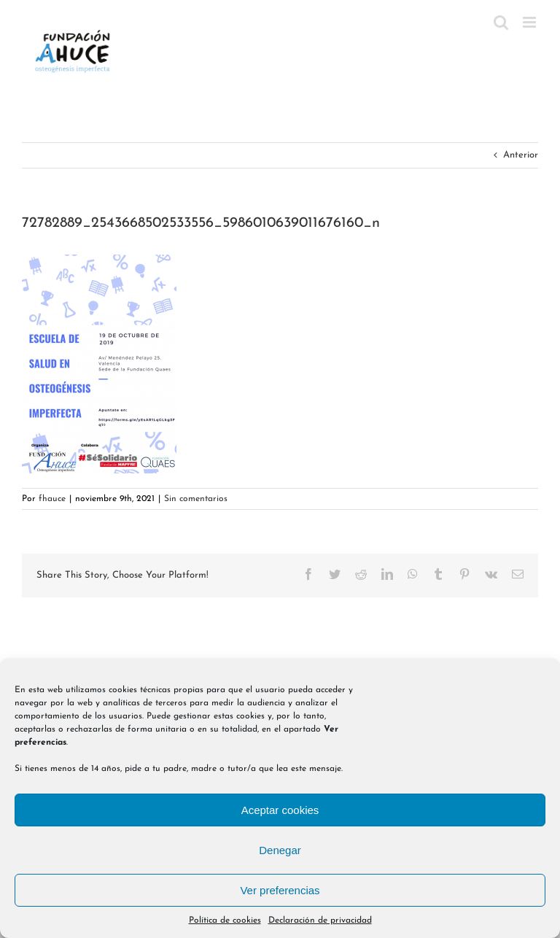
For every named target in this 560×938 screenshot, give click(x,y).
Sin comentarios (196, 499)
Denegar (280, 850)
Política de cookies (225, 920)
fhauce (52, 499)
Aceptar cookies (280, 810)
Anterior (521, 155)
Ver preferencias (280, 890)
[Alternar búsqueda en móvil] (501, 22)
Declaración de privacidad (320, 920)
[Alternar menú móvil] (530, 22)
